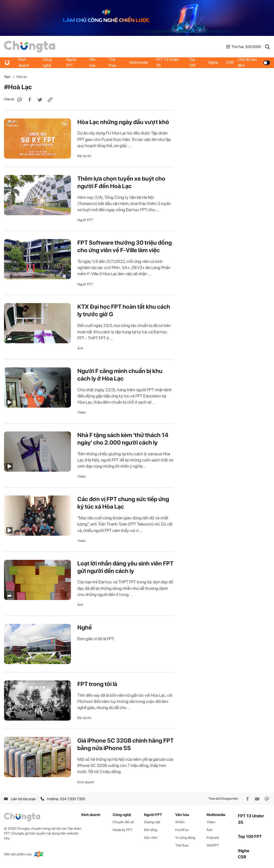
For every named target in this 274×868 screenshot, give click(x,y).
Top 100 (192, 62)
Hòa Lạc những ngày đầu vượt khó (123, 122)
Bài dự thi (84, 156)
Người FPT (71, 62)
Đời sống (151, 830)
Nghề (85, 627)
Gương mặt (152, 822)
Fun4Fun (182, 830)
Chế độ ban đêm (254, 62)
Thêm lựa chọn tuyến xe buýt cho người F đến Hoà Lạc (121, 182)
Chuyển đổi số (123, 822)
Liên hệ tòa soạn (20, 799)
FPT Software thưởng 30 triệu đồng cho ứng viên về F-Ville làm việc (125, 246)
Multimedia (139, 62)
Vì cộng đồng (185, 838)
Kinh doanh (24, 62)
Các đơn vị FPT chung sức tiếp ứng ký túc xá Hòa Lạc (123, 503)
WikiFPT (213, 845)
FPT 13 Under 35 (168, 62)
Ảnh (80, 348)
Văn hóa (92, 62)
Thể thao (113, 62)
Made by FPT (123, 830)
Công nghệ (47, 62)
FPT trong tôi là (97, 684)
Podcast (213, 838)
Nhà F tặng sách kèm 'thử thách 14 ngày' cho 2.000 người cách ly (123, 439)
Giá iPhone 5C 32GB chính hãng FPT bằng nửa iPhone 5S (125, 744)
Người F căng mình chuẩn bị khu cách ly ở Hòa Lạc (120, 375)
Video (82, 412)
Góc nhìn (151, 838)
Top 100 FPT (250, 837)
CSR (230, 62)
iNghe (213, 62)
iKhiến (180, 822)
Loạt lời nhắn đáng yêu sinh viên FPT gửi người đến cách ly (125, 567)
